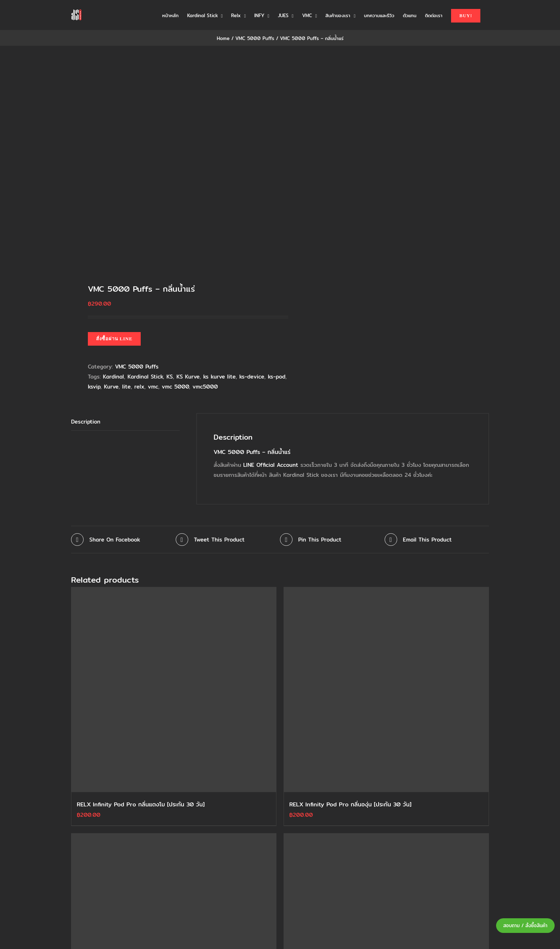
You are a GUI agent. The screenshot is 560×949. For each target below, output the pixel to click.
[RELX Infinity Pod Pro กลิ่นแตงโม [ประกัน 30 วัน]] (174, 690)
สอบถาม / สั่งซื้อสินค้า (525, 926)
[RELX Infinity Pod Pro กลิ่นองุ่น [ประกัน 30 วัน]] (386, 690)
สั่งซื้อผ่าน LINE (114, 339)
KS (170, 377)
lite (126, 387)
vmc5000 (205, 387)
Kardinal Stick (145, 377)
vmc (153, 387)
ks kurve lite (219, 377)
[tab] (125, 422)
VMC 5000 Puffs (137, 367)
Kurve (111, 387)
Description (86, 422)
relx (139, 387)
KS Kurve (188, 377)
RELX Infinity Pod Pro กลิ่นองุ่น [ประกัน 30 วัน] (350, 804)
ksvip (94, 387)
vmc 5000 (175, 387)
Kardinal (113, 377)
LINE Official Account (271, 465)
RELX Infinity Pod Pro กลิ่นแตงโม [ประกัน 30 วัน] (141, 804)
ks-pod (277, 377)
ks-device (252, 377)
